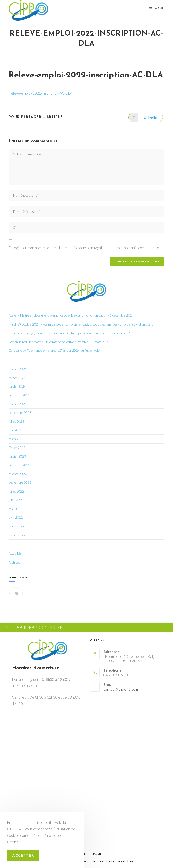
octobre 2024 (18, 369)
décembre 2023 (19, 395)
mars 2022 (16, 526)
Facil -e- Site (93, 862)
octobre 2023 (18, 404)
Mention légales (120, 862)
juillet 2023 (16, 422)
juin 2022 (15, 500)
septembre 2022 (20, 482)
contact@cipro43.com (121, 689)
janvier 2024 (17, 386)
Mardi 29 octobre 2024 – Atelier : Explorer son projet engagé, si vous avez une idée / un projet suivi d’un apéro (81, 324)
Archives (14, 562)
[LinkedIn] (16, 594)
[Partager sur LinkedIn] (146, 117)
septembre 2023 (20, 413)
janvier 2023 (17, 456)
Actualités (15, 553)
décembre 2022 (19, 465)
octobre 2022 (18, 474)
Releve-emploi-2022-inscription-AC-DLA (40, 93)
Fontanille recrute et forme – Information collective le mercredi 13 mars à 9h (59, 342)
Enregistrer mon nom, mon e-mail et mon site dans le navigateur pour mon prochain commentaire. (84, 248)
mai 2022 (15, 509)
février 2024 (17, 378)
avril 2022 (16, 517)
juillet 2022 (16, 491)
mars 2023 (16, 439)
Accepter (23, 855)
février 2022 (17, 535)
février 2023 (17, 448)
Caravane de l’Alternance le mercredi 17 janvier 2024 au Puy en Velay (55, 351)
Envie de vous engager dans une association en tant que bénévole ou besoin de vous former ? (69, 333)
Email (98, 855)
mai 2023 (15, 430)
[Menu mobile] (157, 9)
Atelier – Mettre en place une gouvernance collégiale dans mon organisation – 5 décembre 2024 (71, 315)
